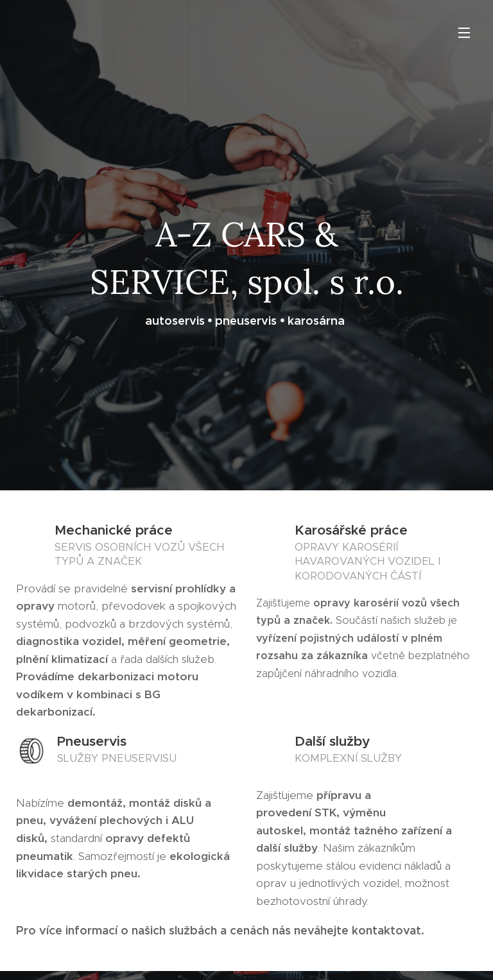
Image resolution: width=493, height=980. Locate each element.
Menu (464, 33)
